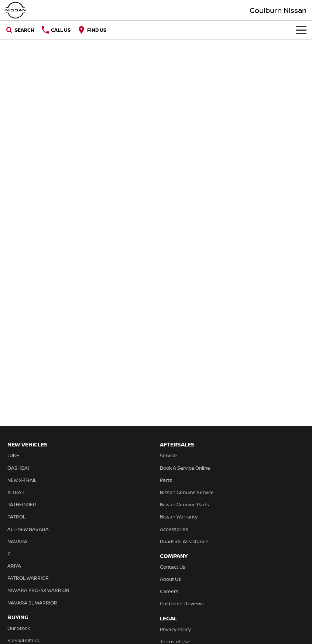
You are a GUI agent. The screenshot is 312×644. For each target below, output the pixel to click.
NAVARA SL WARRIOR (32, 603)
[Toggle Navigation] (301, 30)
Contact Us (173, 567)
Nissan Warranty (179, 517)
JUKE (13, 455)
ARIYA (14, 566)
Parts (166, 480)
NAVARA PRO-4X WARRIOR (38, 590)
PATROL (16, 517)
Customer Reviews (182, 603)
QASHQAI (18, 468)
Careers (169, 591)
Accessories (174, 529)
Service (168, 455)
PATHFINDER (22, 504)
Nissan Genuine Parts (184, 504)
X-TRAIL (16, 492)
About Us (170, 579)
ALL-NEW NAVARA (28, 529)
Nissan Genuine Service (187, 492)
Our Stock (19, 628)
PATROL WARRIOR (28, 578)
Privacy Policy (175, 629)
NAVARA (17, 541)
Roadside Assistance (184, 541)
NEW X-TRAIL (22, 480)
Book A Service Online (185, 468)
